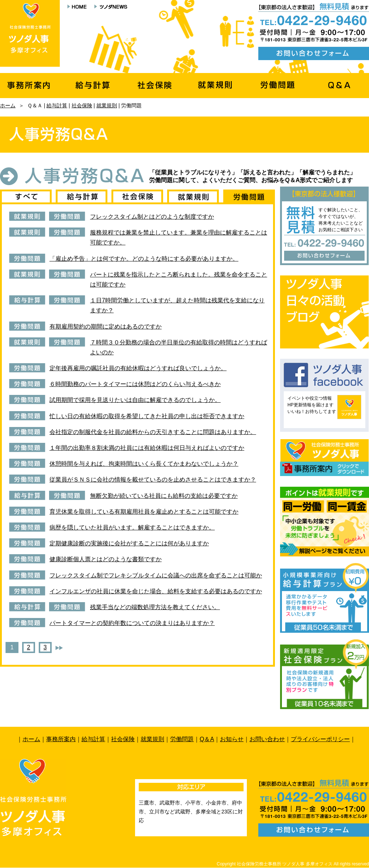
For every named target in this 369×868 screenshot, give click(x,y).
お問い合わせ (267, 739)
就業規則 (107, 105)
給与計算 (57, 105)
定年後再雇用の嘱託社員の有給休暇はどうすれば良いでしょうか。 (138, 368)
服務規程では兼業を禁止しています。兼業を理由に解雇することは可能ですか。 (179, 237)
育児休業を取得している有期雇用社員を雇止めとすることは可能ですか (144, 512)
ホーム (8, 105)
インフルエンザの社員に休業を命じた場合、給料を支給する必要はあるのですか (156, 591)
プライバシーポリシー (320, 739)
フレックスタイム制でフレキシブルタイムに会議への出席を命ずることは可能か (156, 575)
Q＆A (207, 739)
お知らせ (232, 739)
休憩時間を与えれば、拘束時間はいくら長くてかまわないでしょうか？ (144, 464)
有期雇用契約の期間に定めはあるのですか (106, 327)
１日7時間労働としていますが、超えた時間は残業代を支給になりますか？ (177, 305)
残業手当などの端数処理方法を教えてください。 (155, 607)
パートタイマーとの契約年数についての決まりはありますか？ (132, 623)
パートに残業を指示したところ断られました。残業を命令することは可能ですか (179, 280)
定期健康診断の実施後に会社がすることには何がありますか (129, 543)
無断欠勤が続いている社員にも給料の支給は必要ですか (164, 496)
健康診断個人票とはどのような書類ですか (106, 559)
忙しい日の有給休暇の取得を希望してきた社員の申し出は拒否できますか (147, 416)
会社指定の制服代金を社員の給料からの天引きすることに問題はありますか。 (153, 432)
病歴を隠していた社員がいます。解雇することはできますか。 (132, 527)
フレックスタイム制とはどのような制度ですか (152, 217)
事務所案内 (61, 739)
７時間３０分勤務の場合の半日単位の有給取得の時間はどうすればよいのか (179, 347)
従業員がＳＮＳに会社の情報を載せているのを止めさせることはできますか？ (153, 480)
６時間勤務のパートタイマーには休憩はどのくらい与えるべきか (135, 384)
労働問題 (182, 739)
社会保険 (82, 105)
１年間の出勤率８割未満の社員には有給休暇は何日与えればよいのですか (147, 448)
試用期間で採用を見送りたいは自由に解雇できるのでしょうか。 (135, 400)
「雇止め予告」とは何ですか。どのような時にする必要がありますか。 (144, 259)
